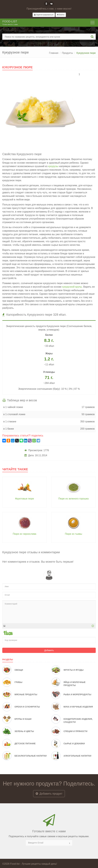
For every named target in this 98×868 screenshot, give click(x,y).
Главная (54, 53)
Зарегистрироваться (44, 15)
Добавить (49, 650)
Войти (61, 15)
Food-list (10, 23)
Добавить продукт (49, 794)
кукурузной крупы (72, 287)
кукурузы (53, 166)
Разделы (8, 660)
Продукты (67, 53)
